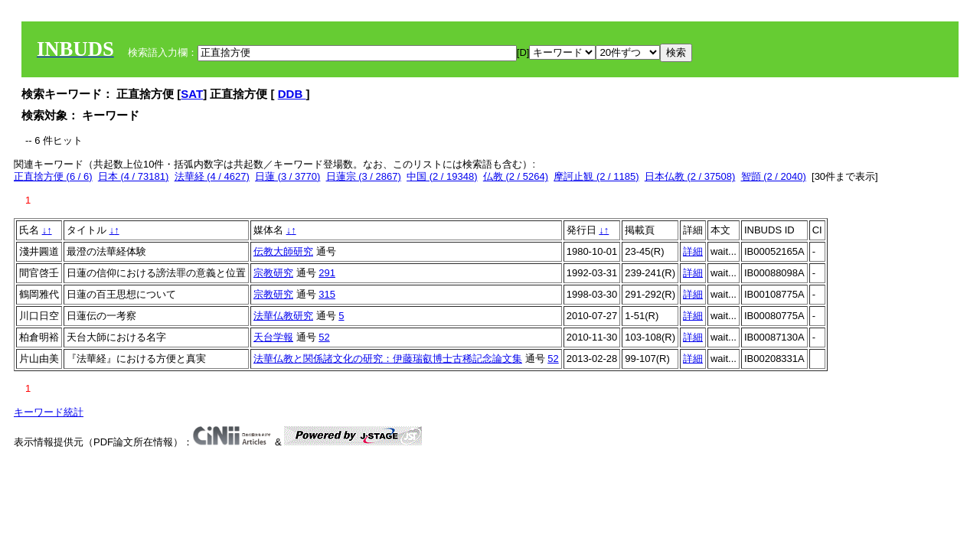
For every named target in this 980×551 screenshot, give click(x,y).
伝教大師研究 (283, 251)
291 (327, 273)
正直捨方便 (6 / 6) (53, 176)
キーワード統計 (49, 412)
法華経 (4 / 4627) (212, 176)
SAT (192, 94)
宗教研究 (273, 273)
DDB (292, 94)
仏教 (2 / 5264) (516, 176)
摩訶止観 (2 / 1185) (596, 176)
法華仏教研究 (283, 316)
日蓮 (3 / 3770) (287, 176)
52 (324, 337)
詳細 (693, 251)
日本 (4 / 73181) (134, 176)
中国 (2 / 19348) (442, 176)
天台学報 (273, 337)
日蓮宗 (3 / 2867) (364, 176)
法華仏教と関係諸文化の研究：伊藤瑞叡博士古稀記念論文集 (388, 359)
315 (327, 294)
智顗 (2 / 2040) (774, 176)
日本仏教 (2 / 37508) (690, 176)
